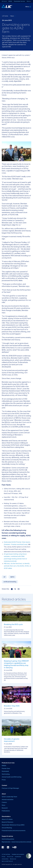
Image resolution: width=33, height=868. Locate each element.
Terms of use (10, 857)
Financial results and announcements (14, 831)
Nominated (5, 771)
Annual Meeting (7, 828)
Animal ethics (5, 859)
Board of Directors (7, 822)
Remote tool (13, 859)
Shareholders (6, 817)
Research (5, 808)
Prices (4, 780)
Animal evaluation (8, 800)
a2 (4, 577)
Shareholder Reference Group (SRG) (13, 825)
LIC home (5, 16)
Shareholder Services (19, 1)
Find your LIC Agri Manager (10, 788)
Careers (4, 802)
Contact (4, 785)
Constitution (18, 857)
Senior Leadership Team (9, 797)
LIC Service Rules (6, 854)
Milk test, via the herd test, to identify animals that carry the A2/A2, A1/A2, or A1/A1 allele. (17, 566)
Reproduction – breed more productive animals (16, 842)
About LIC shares (7, 819)
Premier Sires (6, 769)
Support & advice (7, 836)
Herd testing (6, 774)
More (28, 1)
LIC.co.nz (4, 1)
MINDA (10, 1)
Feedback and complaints (18, 854)
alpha (12, 577)
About (4, 794)
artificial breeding (10, 582)
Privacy (4, 857)
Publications (6, 811)
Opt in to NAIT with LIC (7, 861)
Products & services (8, 763)
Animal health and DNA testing (12, 777)
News (12, 16)
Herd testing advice (8, 839)
